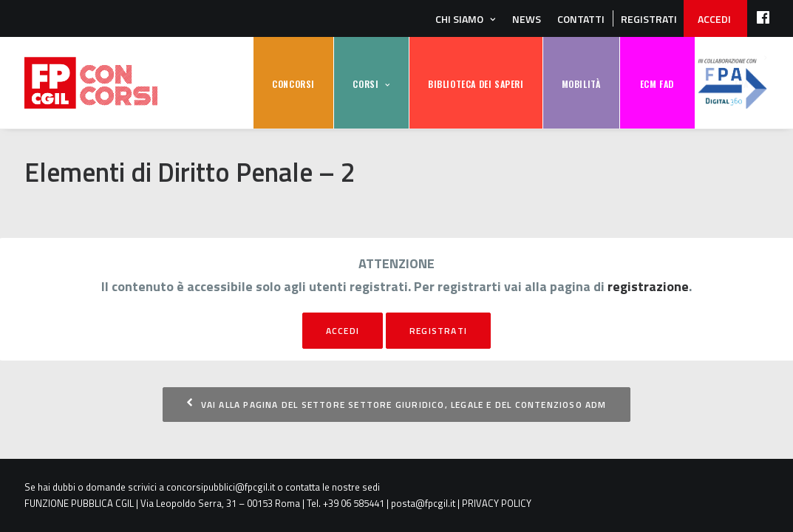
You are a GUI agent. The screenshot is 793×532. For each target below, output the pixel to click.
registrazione (648, 286)
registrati (438, 331)
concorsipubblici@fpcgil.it (221, 487)
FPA (732, 83)
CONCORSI (293, 84)
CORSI (365, 84)
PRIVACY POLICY (497, 503)
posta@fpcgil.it (423, 503)
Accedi (343, 331)
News (527, 19)
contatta (303, 487)
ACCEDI (714, 19)
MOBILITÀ (581, 84)
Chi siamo (459, 19)
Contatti (581, 19)
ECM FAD (657, 84)
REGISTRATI (649, 19)
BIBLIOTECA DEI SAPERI (476, 84)
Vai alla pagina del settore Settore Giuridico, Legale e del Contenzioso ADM (396, 405)
